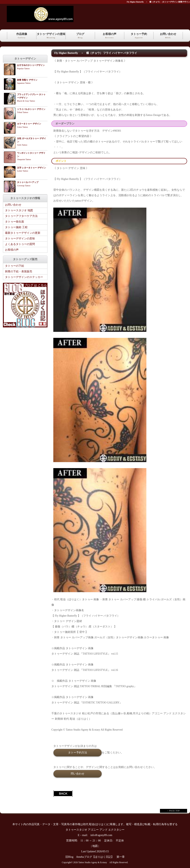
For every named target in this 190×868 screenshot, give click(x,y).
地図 (95, 846)
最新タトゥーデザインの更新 (23, 233)
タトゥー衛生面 (15, 222)
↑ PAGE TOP (174, 811)
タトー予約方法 (78, 752)
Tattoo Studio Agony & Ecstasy (93, 862)
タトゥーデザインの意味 (20, 239)
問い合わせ (78, 774)
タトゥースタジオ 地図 (19, 210)
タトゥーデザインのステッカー (24, 277)
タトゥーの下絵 (15, 266)
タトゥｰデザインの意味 (51, 36)
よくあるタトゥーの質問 (20, 244)
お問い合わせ (168, 36)
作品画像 (22, 36)
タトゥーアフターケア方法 (21, 216)
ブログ (80, 36)
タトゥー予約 (139, 36)
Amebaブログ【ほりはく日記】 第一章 (102, 857)
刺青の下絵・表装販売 (19, 271)
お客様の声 (110, 36)
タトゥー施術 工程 (16, 227)
